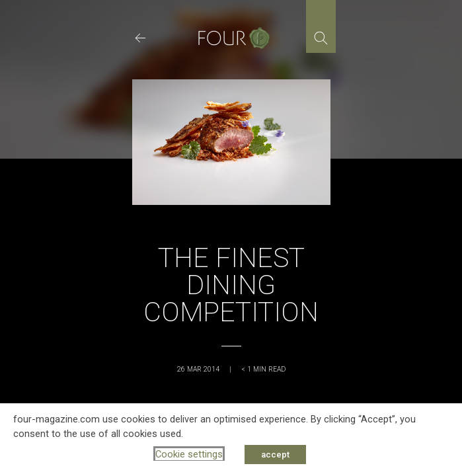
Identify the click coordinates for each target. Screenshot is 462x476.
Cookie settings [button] (189, 454)
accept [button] (275, 455)
